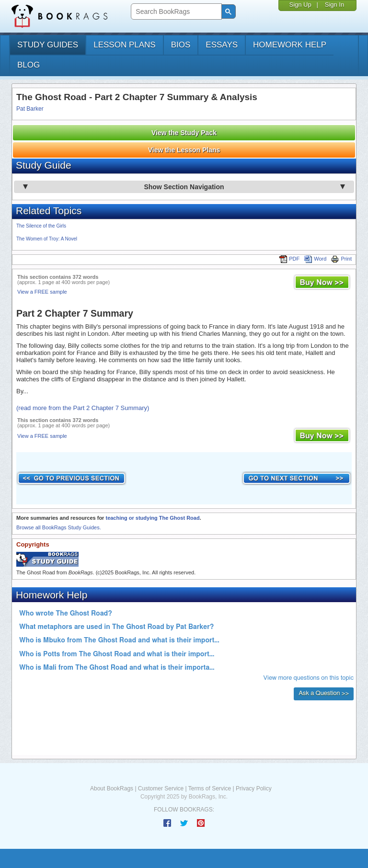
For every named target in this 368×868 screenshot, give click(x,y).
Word (315, 259)
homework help (290, 45)
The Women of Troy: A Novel (47, 239)
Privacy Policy (254, 788)
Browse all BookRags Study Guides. (59, 527)
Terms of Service (210, 788)
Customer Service (161, 788)
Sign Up (300, 5)
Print (341, 259)
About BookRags (112, 788)
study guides (48, 45)
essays (222, 45)
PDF (289, 259)
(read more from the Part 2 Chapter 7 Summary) (83, 408)
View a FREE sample (42, 292)
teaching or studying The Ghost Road (152, 518)
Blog (29, 65)
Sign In (334, 5)
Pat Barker (30, 109)
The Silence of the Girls (41, 226)
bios (181, 45)
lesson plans (124, 45)
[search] (175, 12)
